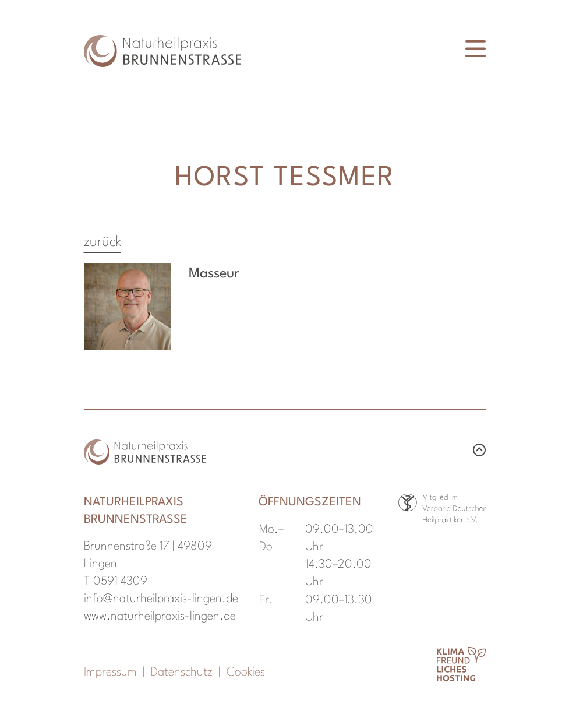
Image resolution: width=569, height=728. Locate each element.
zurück (103, 242)
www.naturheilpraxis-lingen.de (160, 617)
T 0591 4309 (116, 582)
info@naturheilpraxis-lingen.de (161, 599)
